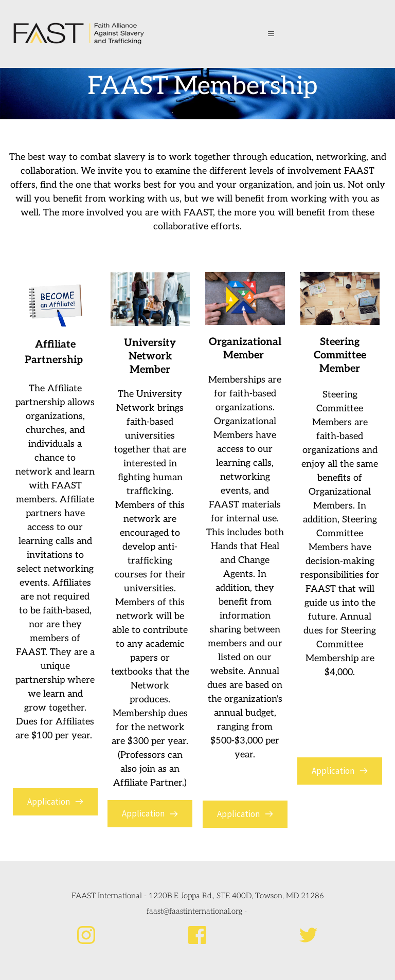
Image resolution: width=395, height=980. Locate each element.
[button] (273, 34)
